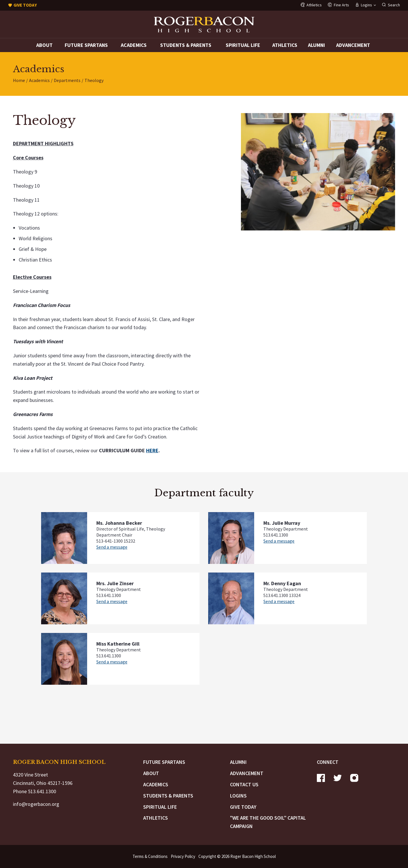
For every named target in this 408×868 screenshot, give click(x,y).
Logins (238, 796)
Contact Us (244, 784)
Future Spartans (86, 45)
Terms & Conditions (150, 856)
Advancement (353, 45)
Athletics (285, 45)
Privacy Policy (183, 856)
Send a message (112, 547)
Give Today (243, 807)
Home (19, 80)
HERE (152, 450)
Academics (134, 45)
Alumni (316, 45)
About (44, 45)
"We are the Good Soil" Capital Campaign (268, 822)
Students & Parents (186, 45)
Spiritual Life (243, 45)
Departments (67, 80)
